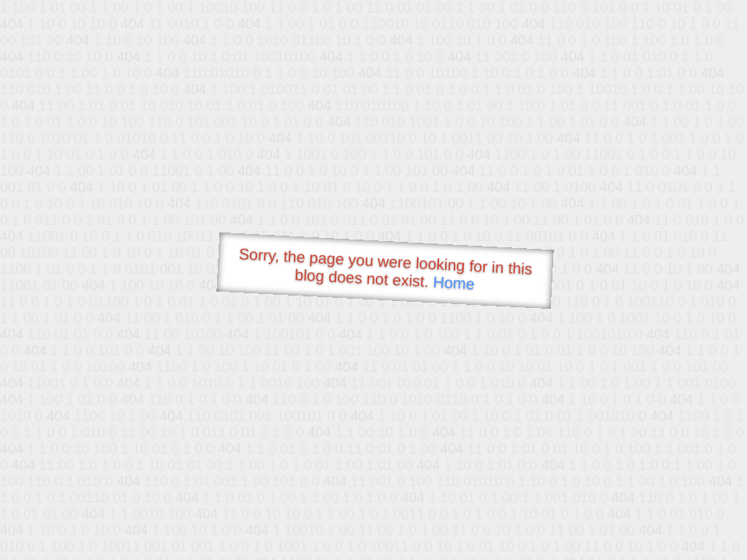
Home (454, 283)
